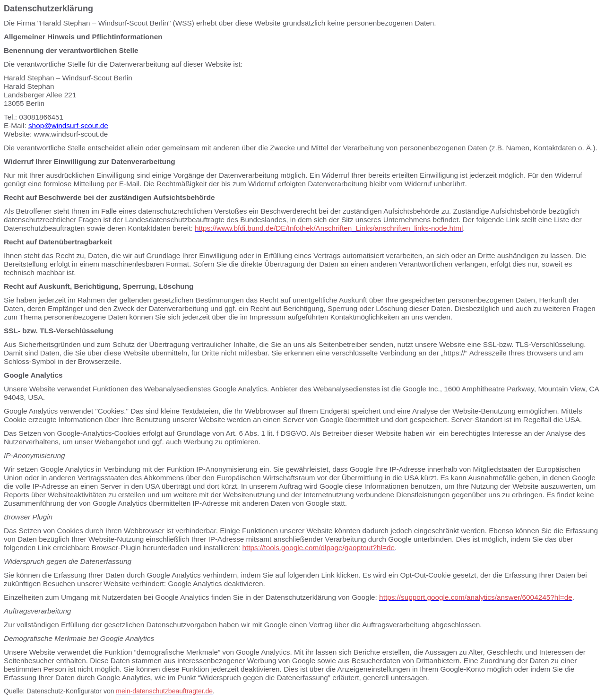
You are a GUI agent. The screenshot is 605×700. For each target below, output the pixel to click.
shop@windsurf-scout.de (68, 125)
